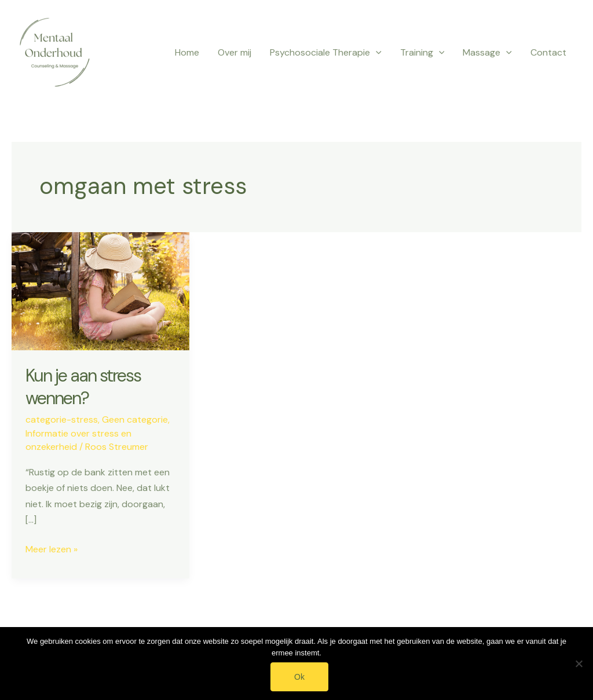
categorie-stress (62, 419)
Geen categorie (135, 419)
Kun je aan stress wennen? (83, 387)
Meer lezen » (52, 549)
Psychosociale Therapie (326, 53)
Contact (548, 52)
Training (422, 53)
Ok (299, 677)
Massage (487, 53)
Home (187, 52)
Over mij (235, 52)
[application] (376, 53)
